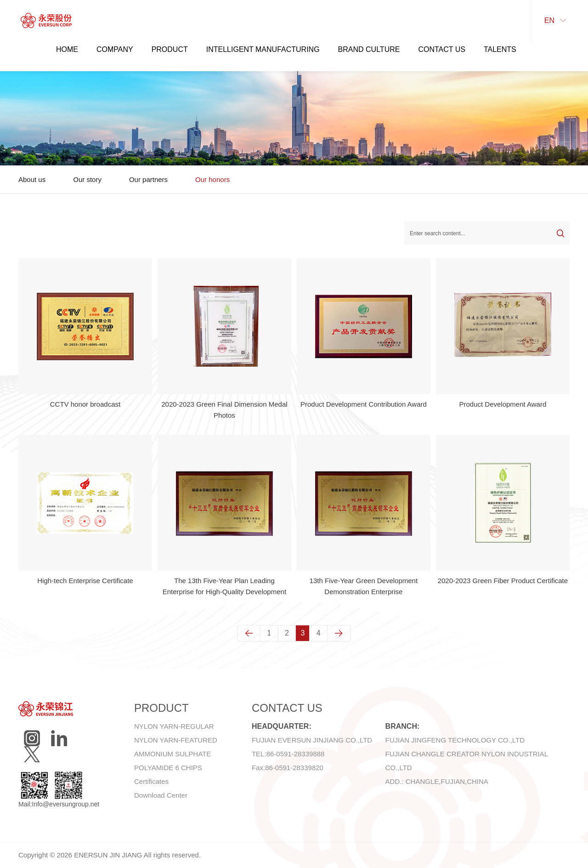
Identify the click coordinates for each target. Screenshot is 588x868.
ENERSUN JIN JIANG (108, 855)
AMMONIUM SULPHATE (172, 754)
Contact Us (442, 49)
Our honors (212, 179)
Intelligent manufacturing (263, 49)
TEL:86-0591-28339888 (288, 754)
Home (67, 49)
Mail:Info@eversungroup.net (59, 804)
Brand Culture (369, 49)
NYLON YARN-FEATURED (176, 740)
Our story (87, 179)
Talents (500, 49)
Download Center (161, 795)
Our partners (148, 179)
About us (32, 179)
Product (170, 49)
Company (115, 49)
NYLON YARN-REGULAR (174, 726)
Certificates (151, 781)
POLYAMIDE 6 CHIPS (168, 768)
